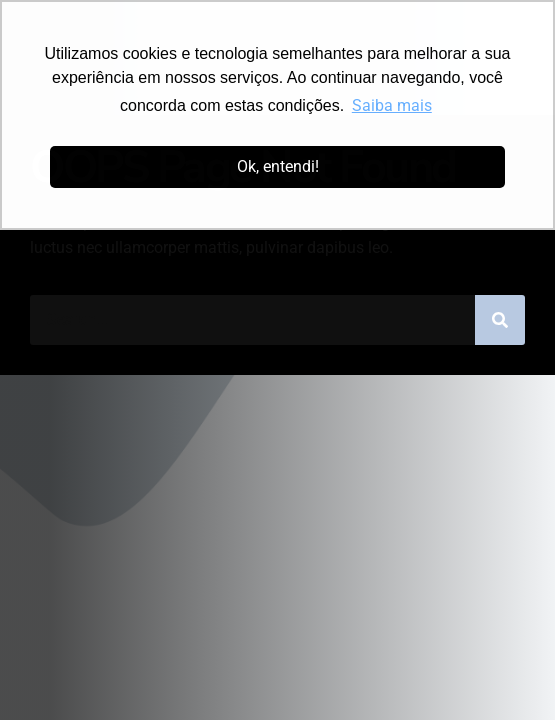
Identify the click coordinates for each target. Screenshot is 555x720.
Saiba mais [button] (392, 105)
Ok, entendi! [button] (278, 166)
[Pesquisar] (500, 320)
